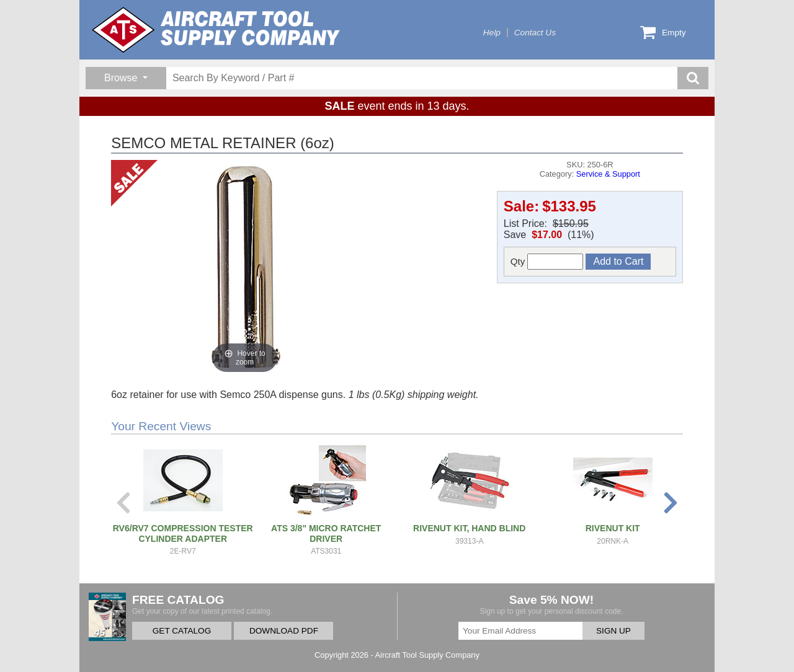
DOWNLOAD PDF (284, 631)
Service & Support (608, 174)
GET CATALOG (182, 631)
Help (492, 33)
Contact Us (535, 33)
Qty (547, 262)
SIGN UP (613, 631)
